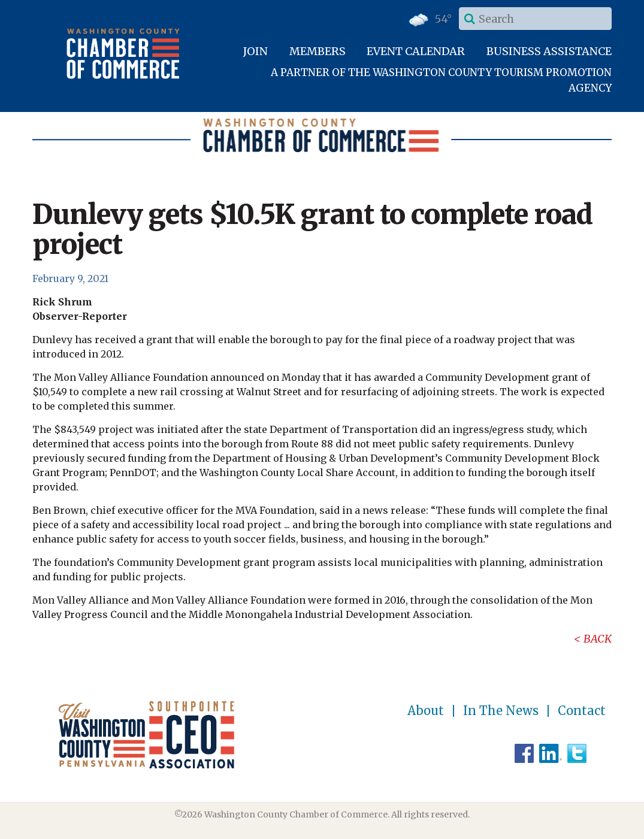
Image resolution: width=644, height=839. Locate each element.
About (426, 711)
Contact (582, 711)
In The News (501, 711)
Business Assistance (549, 51)
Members (318, 51)
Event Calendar (416, 51)
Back (598, 639)
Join (256, 51)
